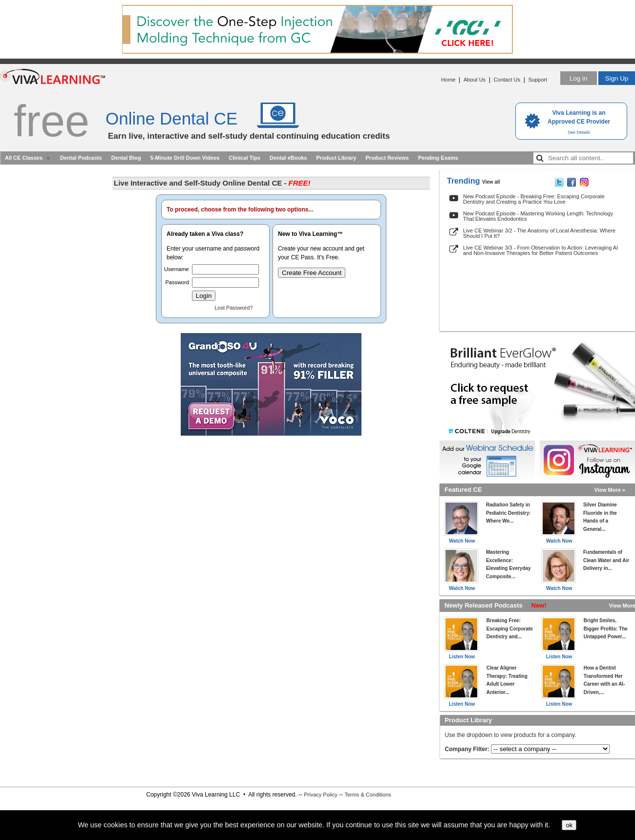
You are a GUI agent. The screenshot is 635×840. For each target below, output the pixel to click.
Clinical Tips (244, 158)
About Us (475, 80)
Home (448, 80)
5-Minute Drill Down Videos (185, 158)
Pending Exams (438, 158)
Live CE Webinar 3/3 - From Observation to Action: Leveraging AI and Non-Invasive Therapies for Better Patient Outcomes (540, 250)
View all (491, 182)
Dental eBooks (288, 158)
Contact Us (507, 80)
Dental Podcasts (81, 158)
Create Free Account (312, 273)
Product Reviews (387, 158)
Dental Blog (126, 158)
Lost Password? (233, 308)
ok (569, 825)
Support (538, 80)
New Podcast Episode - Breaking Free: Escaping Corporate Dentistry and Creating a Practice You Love (534, 199)
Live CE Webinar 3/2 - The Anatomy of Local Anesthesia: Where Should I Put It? (539, 233)
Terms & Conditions (368, 795)
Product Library (336, 158)
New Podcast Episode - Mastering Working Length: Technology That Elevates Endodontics (538, 216)
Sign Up (617, 78)
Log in (578, 78)
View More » (610, 490)
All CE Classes (24, 158)
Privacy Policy (320, 795)
